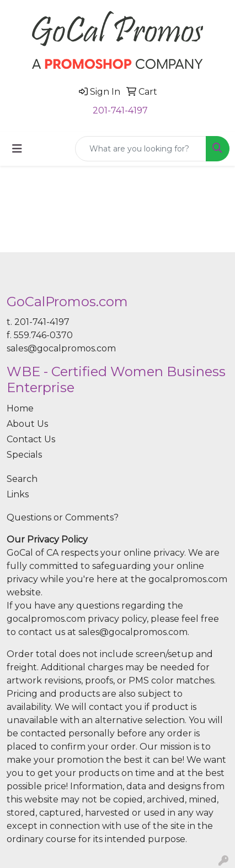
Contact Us (31, 439)
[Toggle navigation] (17, 149)
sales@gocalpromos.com (61, 348)
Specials (24, 455)
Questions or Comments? (63, 517)
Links (18, 494)
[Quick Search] (141, 149)
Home (20, 408)
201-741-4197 (120, 110)
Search (22, 479)
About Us (27, 424)
